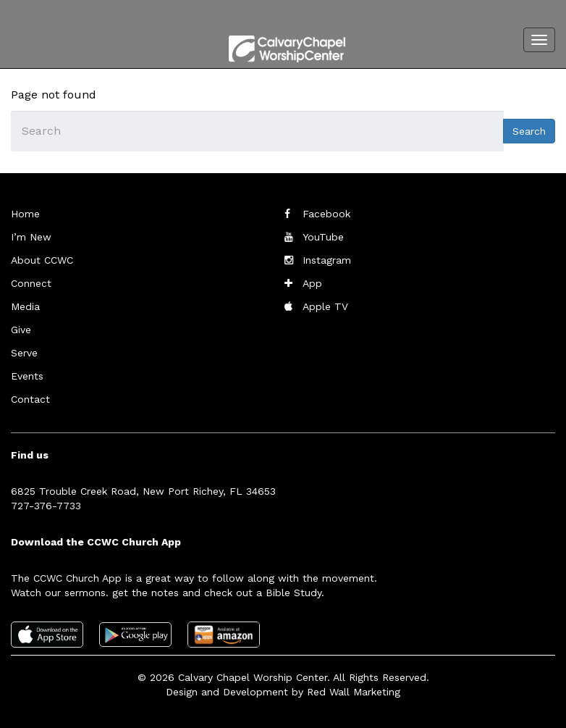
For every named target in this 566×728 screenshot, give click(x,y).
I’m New (31, 237)
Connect (31, 283)
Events (27, 376)
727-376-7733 (46, 506)
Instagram (327, 260)
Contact (30, 399)
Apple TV (325, 306)
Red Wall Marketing (354, 692)
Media (25, 306)
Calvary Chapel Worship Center (253, 677)
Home (25, 214)
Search (529, 131)
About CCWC (42, 260)
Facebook (326, 214)
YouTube (323, 237)
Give (21, 330)
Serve (24, 353)
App (312, 283)
